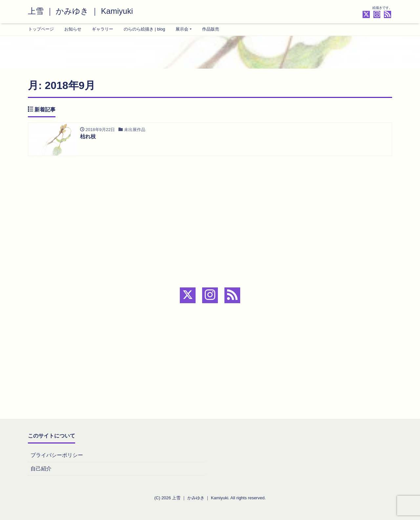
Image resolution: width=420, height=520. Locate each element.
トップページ (41, 29)
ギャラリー (103, 29)
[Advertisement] (210, 207)
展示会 (182, 29)
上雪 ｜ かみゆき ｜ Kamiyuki (80, 11)
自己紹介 (41, 469)
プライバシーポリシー (57, 455)
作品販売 (211, 29)
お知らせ (73, 29)
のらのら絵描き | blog (144, 29)
